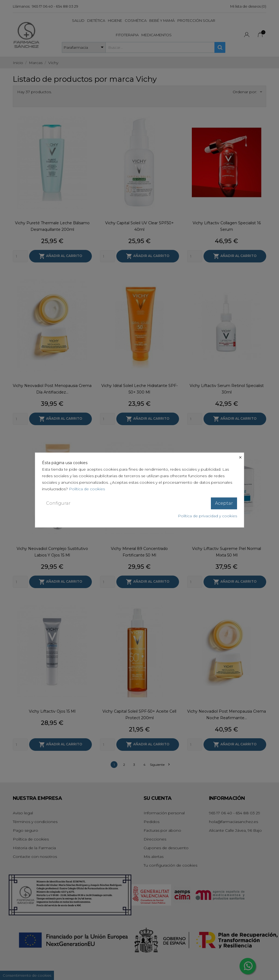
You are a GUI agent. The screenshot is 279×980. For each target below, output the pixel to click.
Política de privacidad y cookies (207, 516)
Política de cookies (87, 489)
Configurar (58, 503)
